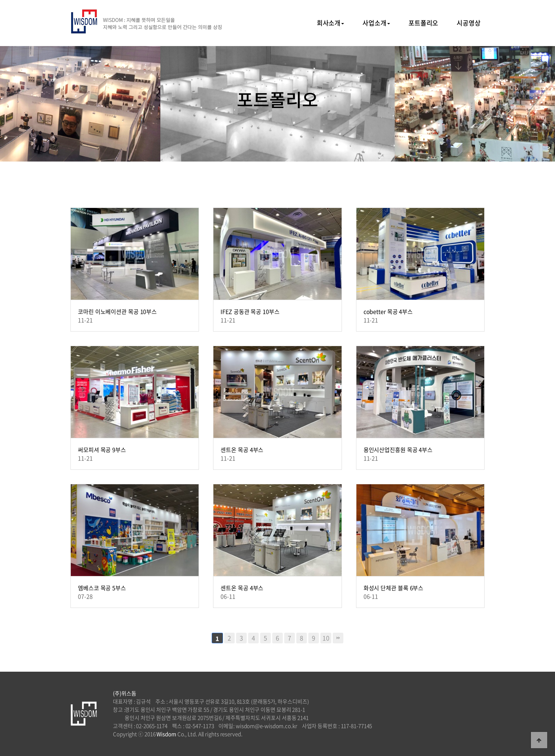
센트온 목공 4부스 (242, 450)
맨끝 (338, 638)
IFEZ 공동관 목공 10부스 (250, 311)
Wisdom (166, 734)
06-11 (228, 596)
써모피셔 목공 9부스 (102, 450)
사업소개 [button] (376, 23)
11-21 (85, 320)
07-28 (85, 596)
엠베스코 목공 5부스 (102, 588)
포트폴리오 (424, 23)
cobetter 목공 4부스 (388, 311)
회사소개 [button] (331, 23)
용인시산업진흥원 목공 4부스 (398, 450)
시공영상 (469, 23)
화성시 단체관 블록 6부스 (394, 588)
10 (326, 638)
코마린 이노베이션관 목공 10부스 (117, 311)
